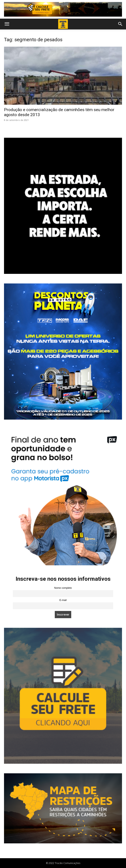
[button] (7, 24)
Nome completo (63, 588)
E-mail (63, 600)
